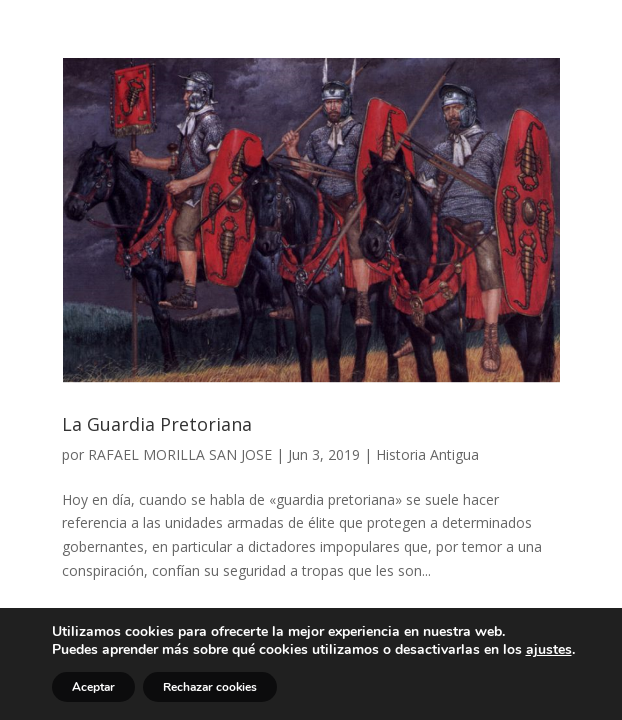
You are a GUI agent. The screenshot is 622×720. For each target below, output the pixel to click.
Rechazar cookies (210, 687)
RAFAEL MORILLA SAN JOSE (180, 454)
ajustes (549, 650)
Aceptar (93, 687)
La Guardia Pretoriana (157, 424)
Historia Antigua (427, 454)
